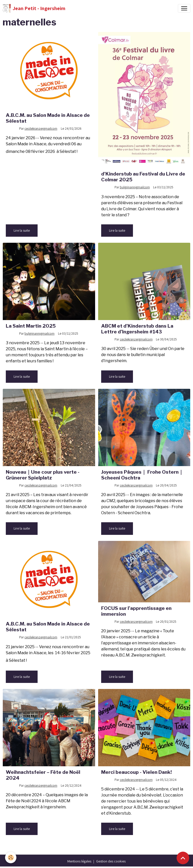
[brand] (34, 8)
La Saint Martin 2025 (31, 326)
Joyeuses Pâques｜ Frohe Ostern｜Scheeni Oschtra (142, 475)
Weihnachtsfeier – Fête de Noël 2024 (43, 775)
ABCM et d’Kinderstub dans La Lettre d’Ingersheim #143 (137, 329)
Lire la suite (22, 230)
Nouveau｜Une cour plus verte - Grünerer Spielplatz (43, 475)
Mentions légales (79, 861)
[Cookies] (11, 858)
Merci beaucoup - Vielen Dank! (136, 772)
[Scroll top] (183, 858)
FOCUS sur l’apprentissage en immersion (136, 611)
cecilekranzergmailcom (41, 128)
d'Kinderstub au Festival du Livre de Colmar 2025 (143, 177)
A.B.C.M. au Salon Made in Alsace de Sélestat (48, 118)
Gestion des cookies (111, 861)
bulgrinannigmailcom (135, 187)
